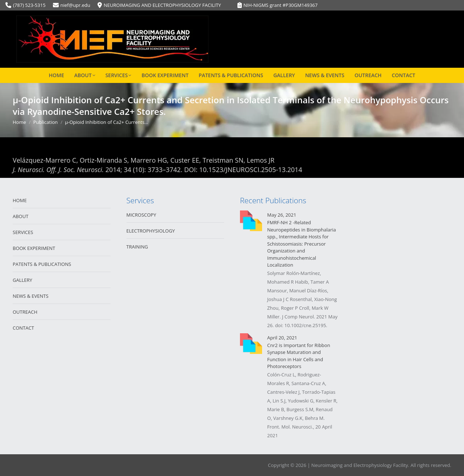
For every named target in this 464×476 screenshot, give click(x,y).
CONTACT (23, 328)
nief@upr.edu (75, 5)
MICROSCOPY (141, 215)
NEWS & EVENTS (31, 296)
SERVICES (23, 232)
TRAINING (137, 247)
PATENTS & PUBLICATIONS (42, 264)
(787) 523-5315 (29, 5)
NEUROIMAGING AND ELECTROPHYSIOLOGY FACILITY (162, 5)
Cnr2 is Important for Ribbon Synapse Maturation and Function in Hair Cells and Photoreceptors (299, 356)
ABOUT (20, 216)
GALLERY (22, 280)
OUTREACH (25, 312)
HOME (20, 200)
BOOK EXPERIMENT (34, 248)
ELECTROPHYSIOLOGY (151, 231)
